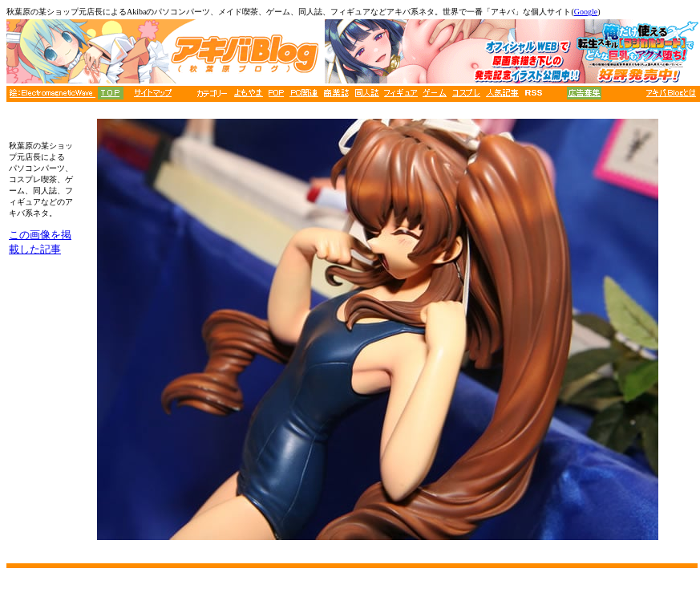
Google (586, 12)
